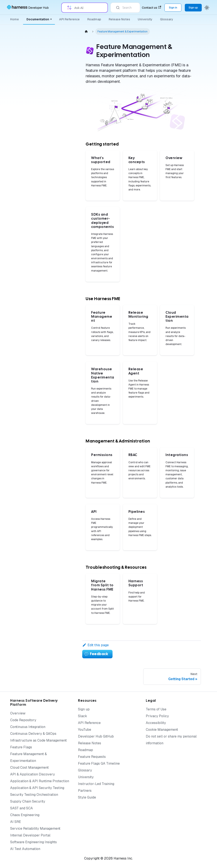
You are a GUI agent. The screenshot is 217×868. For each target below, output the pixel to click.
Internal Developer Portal (30, 835)
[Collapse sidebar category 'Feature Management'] (65, 97)
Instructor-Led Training (96, 784)
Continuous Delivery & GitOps (33, 734)
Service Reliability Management (35, 828)
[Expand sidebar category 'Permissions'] (65, 270)
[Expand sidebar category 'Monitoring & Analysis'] (65, 107)
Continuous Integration (28, 727)
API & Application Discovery (33, 774)
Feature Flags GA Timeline (99, 763)
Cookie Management (162, 730)
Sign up (84, 709)
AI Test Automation (25, 849)
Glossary (167, 19)
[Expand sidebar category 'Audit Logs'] (65, 202)
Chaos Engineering (25, 815)
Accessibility (156, 723)
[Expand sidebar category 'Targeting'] (65, 128)
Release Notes (119, 19)
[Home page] (86, 31)
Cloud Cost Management (29, 767)
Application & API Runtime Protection (40, 781)
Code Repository (23, 720)
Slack (83, 716)
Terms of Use (156, 709)
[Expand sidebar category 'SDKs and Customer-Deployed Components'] (65, 75)
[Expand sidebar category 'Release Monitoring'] (65, 138)
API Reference (69, 19)
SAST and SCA (22, 808)
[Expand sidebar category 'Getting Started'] (65, 63)
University (145, 19)
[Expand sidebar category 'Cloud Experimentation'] (65, 148)
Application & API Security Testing (37, 788)
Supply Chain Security (28, 801)
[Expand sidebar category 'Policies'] (65, 290)
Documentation (39, 19)
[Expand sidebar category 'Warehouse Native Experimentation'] (65, 160)
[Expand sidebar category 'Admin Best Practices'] (65, 347)
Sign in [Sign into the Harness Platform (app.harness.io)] (173, 8)
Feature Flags (21, 747)
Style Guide (87, 797)
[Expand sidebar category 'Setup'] (65, 118)
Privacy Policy (157, 716)
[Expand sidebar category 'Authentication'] (65, 212)
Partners (85, 791)
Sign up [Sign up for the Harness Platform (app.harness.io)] (193, 8)
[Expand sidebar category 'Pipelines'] (65, 280)
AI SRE (16, 822)
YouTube (85, 730)
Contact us (151, 8)
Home (15, 19)
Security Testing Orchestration (34, 795)
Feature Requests (92, 757)
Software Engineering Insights (33, 842)
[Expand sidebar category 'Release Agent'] (65, 172)
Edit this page (95, 645)
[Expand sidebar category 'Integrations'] (65, 241)
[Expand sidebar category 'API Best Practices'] (65, 357)
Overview (18, 713)
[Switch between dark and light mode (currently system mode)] (207, 8)
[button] (43, 377)
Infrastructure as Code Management (38, 740)
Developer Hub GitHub (96, 736)
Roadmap (94, 19)
